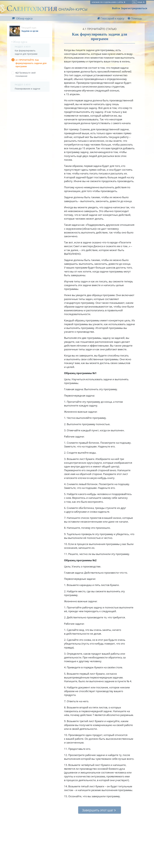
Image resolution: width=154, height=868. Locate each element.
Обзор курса (19, 42)
